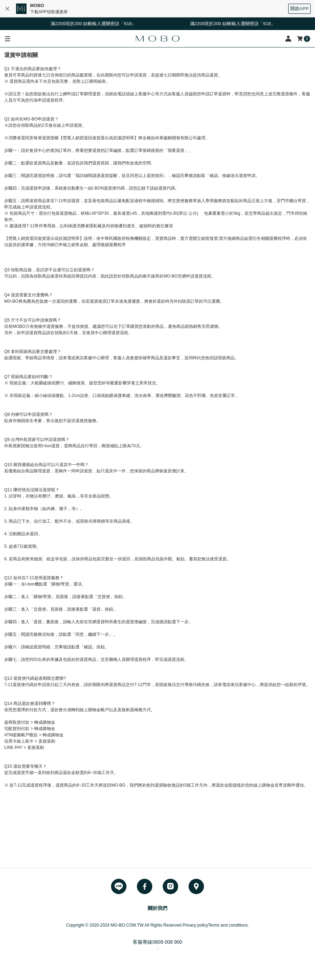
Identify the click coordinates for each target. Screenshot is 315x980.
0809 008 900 (167, 942)
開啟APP (299, 9)
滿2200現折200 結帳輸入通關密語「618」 (96, 24)
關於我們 (157, 908)
